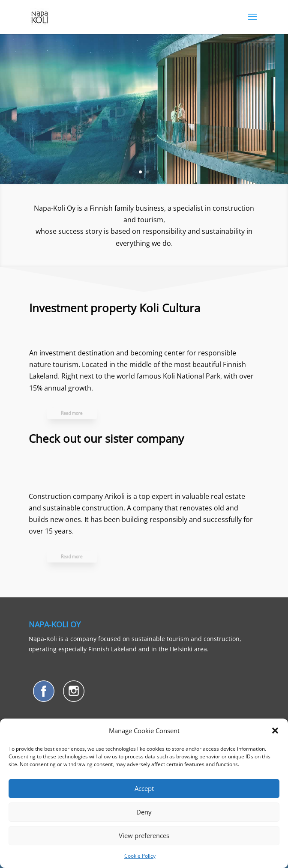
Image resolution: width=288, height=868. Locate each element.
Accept (144, 788)
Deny (144, 812)
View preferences (144, 835)
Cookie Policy (140, 856)
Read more (79, 413)
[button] (275, 731)
